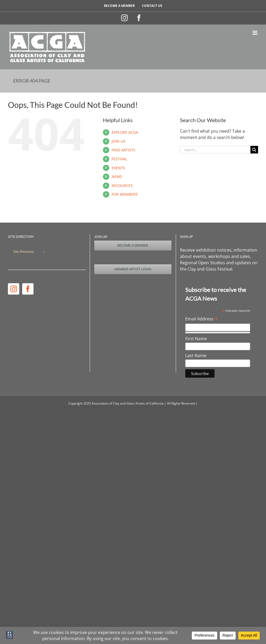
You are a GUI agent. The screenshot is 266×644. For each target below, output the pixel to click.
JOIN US (118, 141)
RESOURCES (122, 186)
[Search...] (215, 150)
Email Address (202, 319)
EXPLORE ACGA (125, 132)
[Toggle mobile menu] (255, 33)
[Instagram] (14, 289)
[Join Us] (133, 246)
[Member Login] (133, 269)
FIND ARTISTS (123, 150)
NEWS (117, 177)
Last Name (196, 355)
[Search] (254, 150)
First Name (196, 339)
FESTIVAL (119, 159)
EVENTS (118, 168)
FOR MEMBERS (125, 194)
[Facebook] (28, 289)
